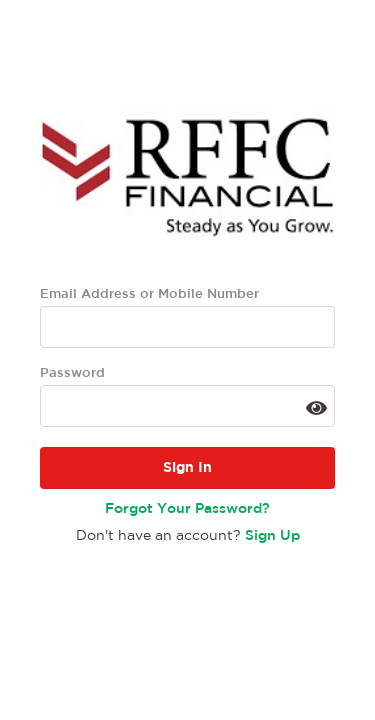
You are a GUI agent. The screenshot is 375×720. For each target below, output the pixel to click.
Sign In (187, 468)
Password (72, 373)
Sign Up (272, 536)
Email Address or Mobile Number (149, 294)
